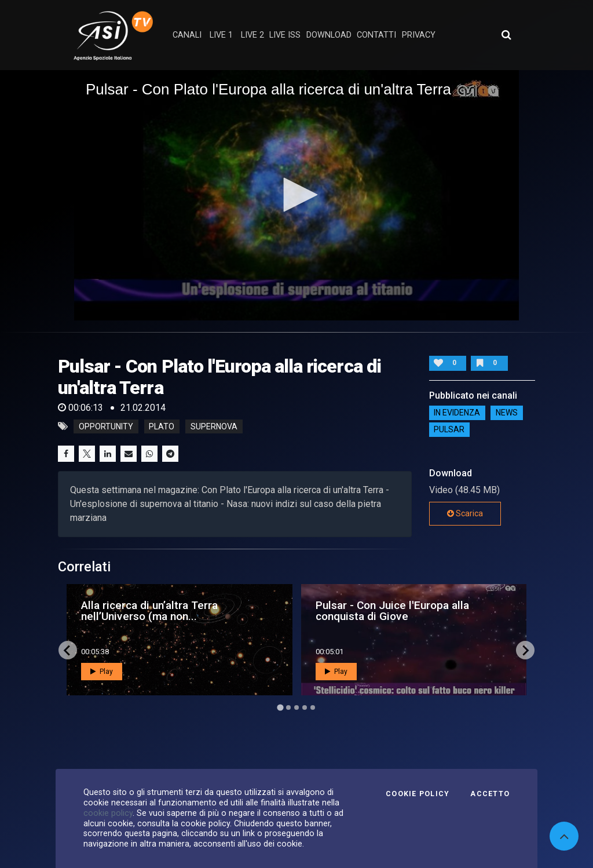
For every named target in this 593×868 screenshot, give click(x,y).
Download (329, 35)
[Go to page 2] (288, 707)
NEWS (507, 413)
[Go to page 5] (313, 707)
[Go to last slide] (68, 650)
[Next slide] (525, 650)
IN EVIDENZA (457, 413)
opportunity (106, 426)
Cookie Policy (418, 794)
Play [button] (102, 672)
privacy (419, 35)
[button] (296, 195)
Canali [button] (187, 35)
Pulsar (449, 430)
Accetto (490, 794)
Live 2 (252, 35)
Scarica (465, 513)
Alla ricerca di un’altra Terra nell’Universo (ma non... (149, 611)
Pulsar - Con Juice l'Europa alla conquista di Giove (392, 611)
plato (162, 426)
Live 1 (221, 35)
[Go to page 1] (280, 708)
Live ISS (285, 35)
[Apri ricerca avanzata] (506, 35)
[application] (296, 195)
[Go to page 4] (305, 707)
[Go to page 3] (296, 707)
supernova (214, 426)
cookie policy (108, 813)
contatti (376, 35)
